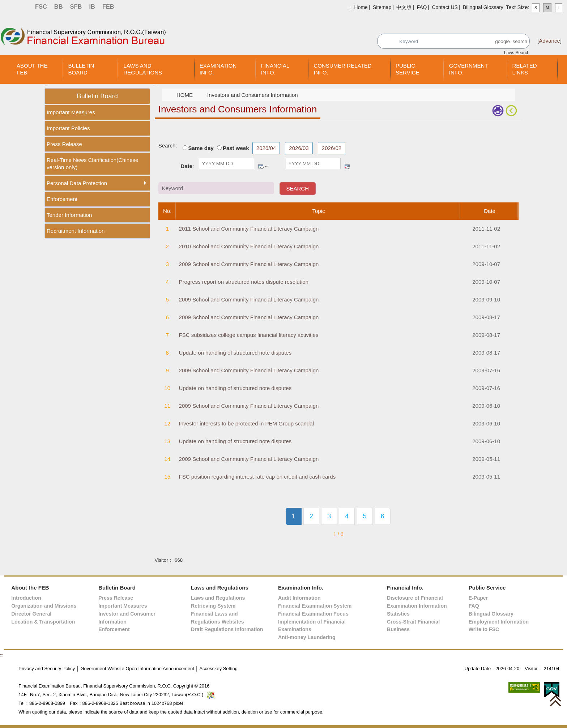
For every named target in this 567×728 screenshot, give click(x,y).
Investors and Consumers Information (253, 95)
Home (361, 7)
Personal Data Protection (77, 183)
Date (187, 166)
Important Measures (71, 112)
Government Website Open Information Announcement (137, 669)
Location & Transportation (43, 622)
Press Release (64, 144)
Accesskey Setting (218, 669)
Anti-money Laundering (307, 637)
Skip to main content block (32, 18)
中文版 (404, 7)
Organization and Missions (44, 606)
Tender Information (69, 215)
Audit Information (299, 598)
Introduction (26, 598)
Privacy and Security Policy (47, 669)
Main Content (171, 130)
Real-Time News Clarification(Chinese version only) (92, 164)
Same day (201, 148)
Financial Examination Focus (313, 614)
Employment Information (499, 622)
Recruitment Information (76, 231)
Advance (549, 41)
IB (92, 7)
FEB (108, 7)
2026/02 (332, 148)
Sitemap (382, 7)
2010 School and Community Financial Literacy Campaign (249, 246)
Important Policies (68, 128)
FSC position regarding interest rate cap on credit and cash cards (257, 477)
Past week (236, 148)
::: (349, 8)
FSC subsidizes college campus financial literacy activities (249, 335)
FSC (41, 7)
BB (59, 7)
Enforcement (62, 199)
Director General (31, 614)
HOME (185, 95)
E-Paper (478, 598)
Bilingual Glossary (483, 7)
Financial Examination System (315, 606)
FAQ (422, 7)
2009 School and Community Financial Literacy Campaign (249, 264)
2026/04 (266, 148)
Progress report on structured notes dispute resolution (244, 282)
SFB (76, 7)
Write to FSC (484, 629)
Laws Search (517, 53)
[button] (555, 701)
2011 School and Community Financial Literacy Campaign (249, 229)
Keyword (480, 145)
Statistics (398, 614)
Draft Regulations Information (227, 629)
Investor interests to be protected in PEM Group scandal (246, 423)
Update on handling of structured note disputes (235, 353)
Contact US (445, 7)
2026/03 (299, 148)
